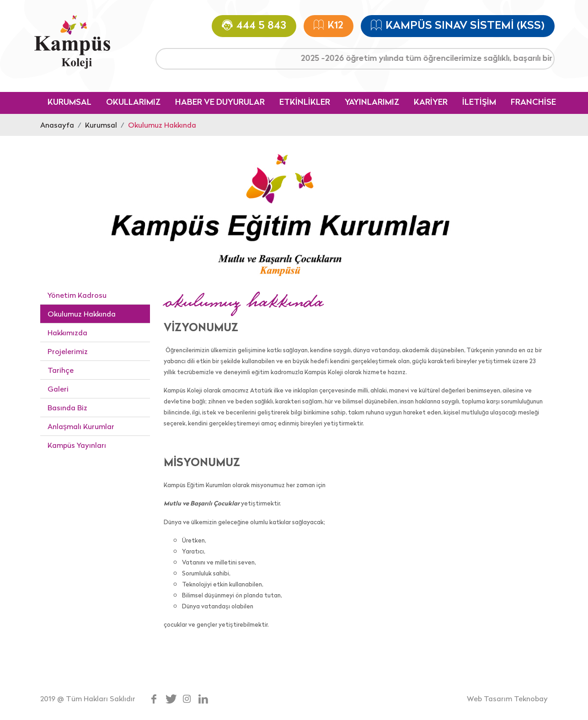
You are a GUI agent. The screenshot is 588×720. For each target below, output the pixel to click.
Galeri (58, 389)
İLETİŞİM (479, 103)
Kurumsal (101, 125)
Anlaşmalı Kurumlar (81, 426)
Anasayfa (57, 125)
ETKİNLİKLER (305, 103)
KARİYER (431, 103)
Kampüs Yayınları (77, 445)
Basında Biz (67, 408)
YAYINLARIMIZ (372, 103)
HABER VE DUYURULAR (220, 103)
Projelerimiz (68, 351)
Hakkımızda (67, 333)
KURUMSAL (69, 103)
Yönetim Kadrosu (77, 295)
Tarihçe (61, 370)
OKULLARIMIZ (133, 103)
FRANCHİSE (533, 103)
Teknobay (531, 699)
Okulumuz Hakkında (162, 125)
